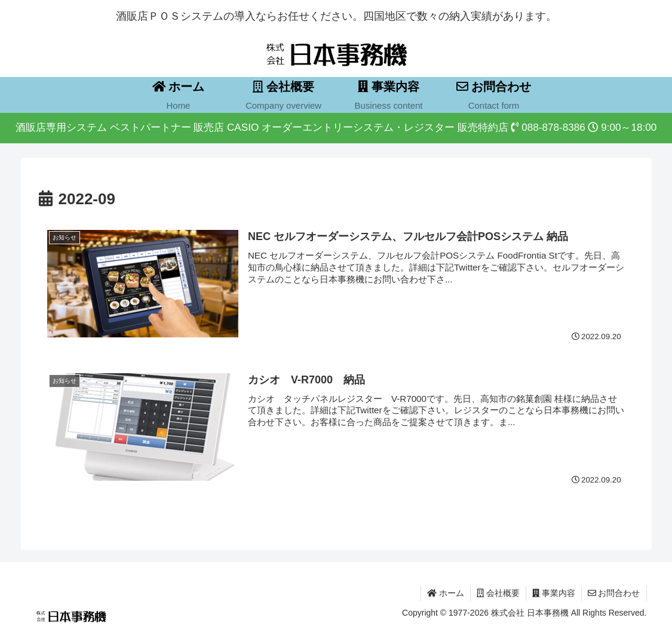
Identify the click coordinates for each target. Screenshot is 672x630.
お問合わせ (614, 593)
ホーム (446, 593)
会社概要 (498, 593)
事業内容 (554, 593)
